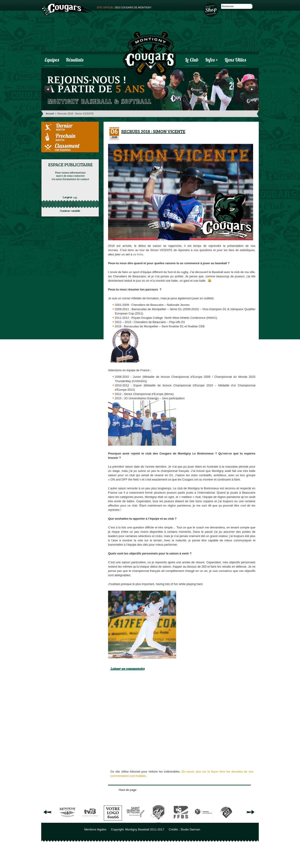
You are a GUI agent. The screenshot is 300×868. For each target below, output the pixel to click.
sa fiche (138, 254)
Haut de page (128, 790)
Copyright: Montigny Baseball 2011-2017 (138, 829)
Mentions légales (95, 829)
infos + (212, 60)
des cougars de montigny (124, 7)
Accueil (50, 114)
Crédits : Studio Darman (184, 829)
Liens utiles (235, 60)
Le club (192, 60)
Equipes (52, 60)
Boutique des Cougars (211, 10)
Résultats (74, 60)
